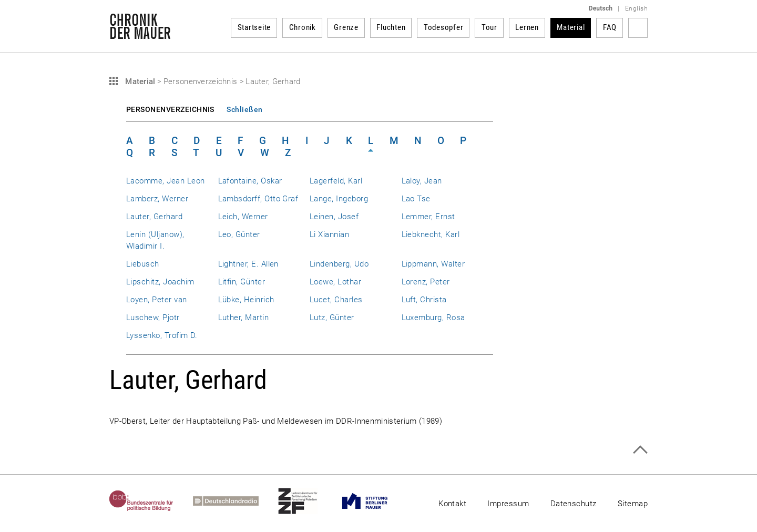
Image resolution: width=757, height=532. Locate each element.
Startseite (254, 27)
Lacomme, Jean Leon (165, 181)
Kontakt (452, 504)
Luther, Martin (244, 318)
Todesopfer (444, 27)
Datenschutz (574, 504)
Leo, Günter (239, 234)
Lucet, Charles (336, 300)
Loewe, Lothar (335, 282)
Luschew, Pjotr (153, 318)
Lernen (527, 27)
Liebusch (143, 264)
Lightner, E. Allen (248, 264)
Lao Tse (416, 199)
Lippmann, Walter (433, 264)
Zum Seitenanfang (640, 450)
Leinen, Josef (334, 217)
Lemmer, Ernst (428, 217)
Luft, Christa (424, 300)
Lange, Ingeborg (339, 199)
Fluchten (391, 27)
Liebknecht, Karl (431, 234)
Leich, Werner (243, 217)
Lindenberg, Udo (339, 264)
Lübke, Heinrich (246, 300)
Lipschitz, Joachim (160, 282)
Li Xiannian (329, 234)
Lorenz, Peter (426, 282)
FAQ (610, 27)
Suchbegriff (638, 28)
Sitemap (633, 504)
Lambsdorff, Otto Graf (258, 199)
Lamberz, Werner (157, 199)
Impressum (508, 504)
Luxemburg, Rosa (433, 318)
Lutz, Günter (332, 318)
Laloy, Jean (422, 181)
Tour (489, 27)
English (636, 8)
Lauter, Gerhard (154, 217)
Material (571, 27)
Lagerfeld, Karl (336, 181)
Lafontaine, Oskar (250, 181)
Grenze (346, 27)
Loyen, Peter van (157, 300)
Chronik (303, 27)
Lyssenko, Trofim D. (162, 335)
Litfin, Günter (242, 282)
